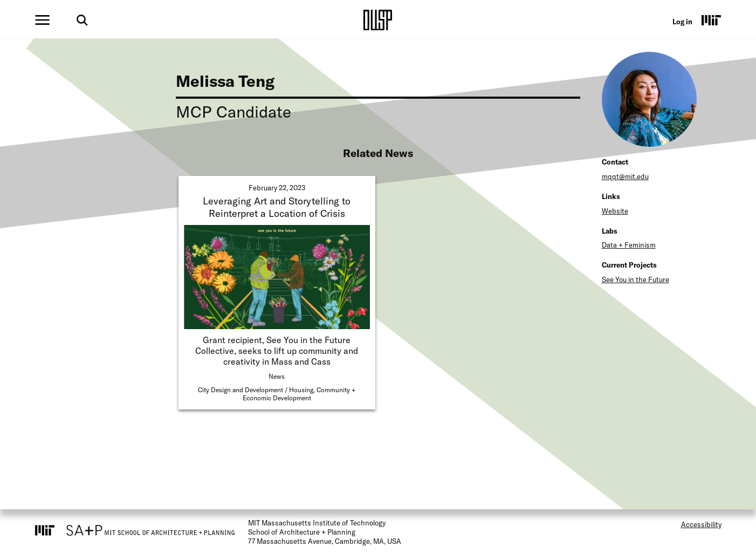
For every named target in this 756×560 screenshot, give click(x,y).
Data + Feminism (629, 245)
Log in (682, 22)
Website (615, 211)
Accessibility (701, 524)
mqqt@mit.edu (625, 176)
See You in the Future (635, 279)
